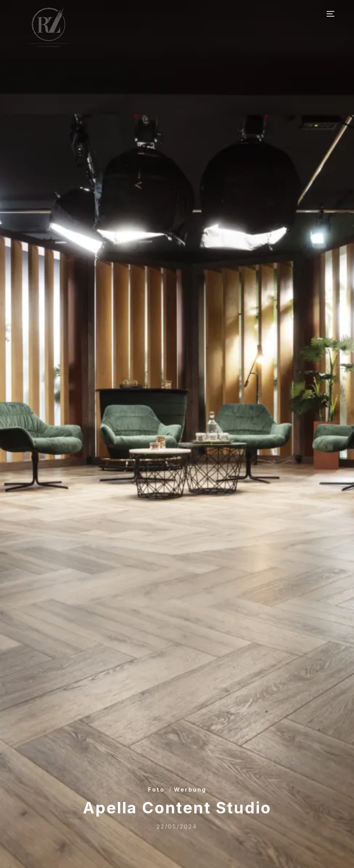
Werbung (190, 790)
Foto (156, 790)
